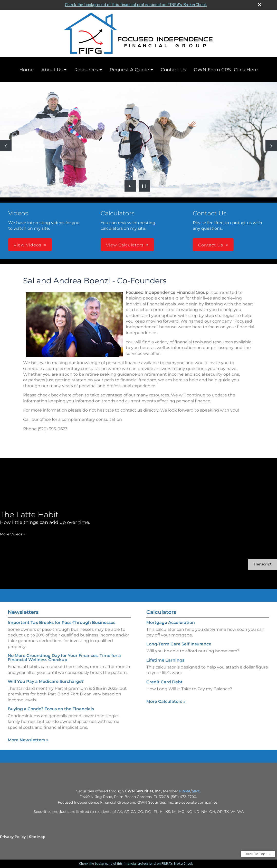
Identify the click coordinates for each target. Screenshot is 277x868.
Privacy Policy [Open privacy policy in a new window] (13, 837)
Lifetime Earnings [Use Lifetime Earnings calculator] (165, 660)
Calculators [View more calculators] (161, 612)
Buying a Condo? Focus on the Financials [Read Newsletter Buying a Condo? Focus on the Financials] (51, 709)
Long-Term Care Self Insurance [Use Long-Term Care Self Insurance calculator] (179, 644)
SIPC (196, 791)
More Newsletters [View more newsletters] (28, 740)
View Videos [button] (27, 245)
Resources (86, 70)
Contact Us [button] (211, 245)
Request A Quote (129, 70)
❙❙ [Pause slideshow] (144, 186)
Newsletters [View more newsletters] (23, 612)
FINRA (185, 791)
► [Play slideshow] (130, 186)
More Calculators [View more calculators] (166, 701)
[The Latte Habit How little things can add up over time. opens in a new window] (45, 518)
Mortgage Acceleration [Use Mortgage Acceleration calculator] (171, 622)
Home (26, 70)
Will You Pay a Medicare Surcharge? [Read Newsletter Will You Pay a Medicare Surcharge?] (46, 681)
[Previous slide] (6, 146)
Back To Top (258, 854)
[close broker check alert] (260, 5)
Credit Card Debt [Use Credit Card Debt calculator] (164, 682)
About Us (52, 70)
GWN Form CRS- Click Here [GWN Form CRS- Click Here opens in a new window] (226, 70)
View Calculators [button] (125, 245)
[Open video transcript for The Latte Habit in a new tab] (263, 564)
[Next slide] (271, 146)
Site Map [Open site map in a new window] (37, 837)
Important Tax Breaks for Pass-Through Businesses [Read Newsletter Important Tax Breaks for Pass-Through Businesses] (61, 622)
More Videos (13, 534)
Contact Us (173, 70)
